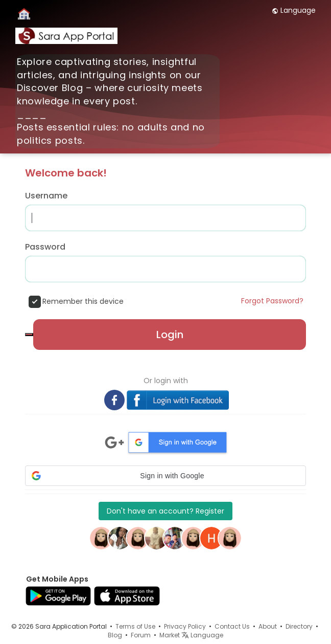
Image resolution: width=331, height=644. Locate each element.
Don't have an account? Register (166, 511)
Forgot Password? (272, 301)
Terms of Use (135, 626)
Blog (115, 635)
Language (294, 10)
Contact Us (232, 626)
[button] (166, 476)
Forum (141, 635)
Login (170, 335)
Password (45, 247)
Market (170, 635)
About (268, 626)
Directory (299, 626)
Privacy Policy (185, 626)
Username (46, 196)
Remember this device (83, 301)
